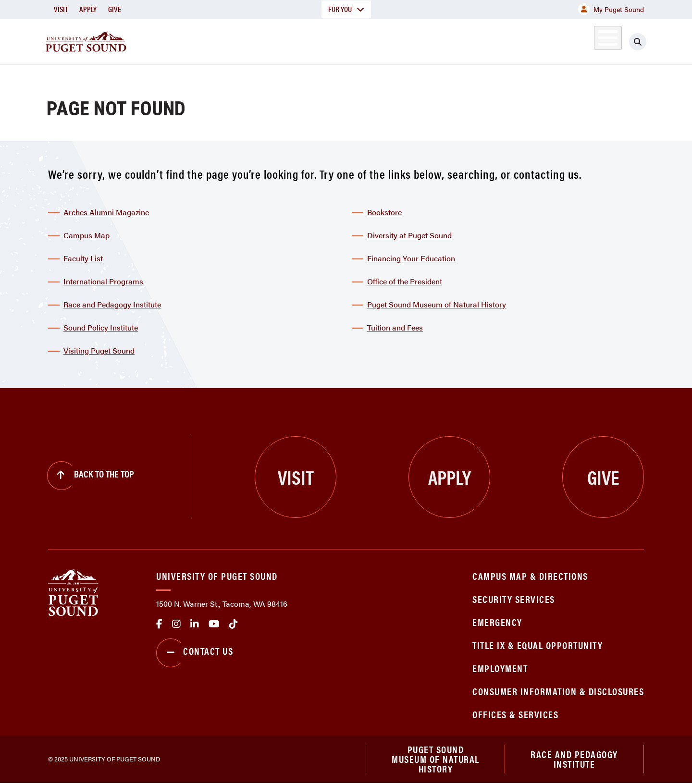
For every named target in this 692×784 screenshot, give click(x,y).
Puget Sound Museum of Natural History (437, 304)
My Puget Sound (611, 9)
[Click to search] (638, 42)
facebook (159, 624)
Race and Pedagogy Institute (112, 304)
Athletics (533, 40)
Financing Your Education (411, 258)
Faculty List (83, 258)
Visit (61, 9)
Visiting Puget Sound (99, 350)
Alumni (584, 40)
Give (115, 9)
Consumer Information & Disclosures (558, 691)
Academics (311, 40)
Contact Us (195, 653)
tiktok (234, 624)
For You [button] (346, 9)
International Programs (103, 281)
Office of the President (405, 281)
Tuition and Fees (395, 327)
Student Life (459, 40)
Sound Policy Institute (101, 327)
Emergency (497, 622)
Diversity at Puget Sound (409, 235)
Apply (88, 9)
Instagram (176, 624)
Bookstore (384, 212)
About (247, 40)
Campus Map (86, 235)
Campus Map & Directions (530, 576)
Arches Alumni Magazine (106, 212)
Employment (500, 668)
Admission (383, 40)
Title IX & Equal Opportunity (538, 645)
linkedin (195, 624)
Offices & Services (515, 714)
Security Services (514, 599)
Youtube (214, 624)
